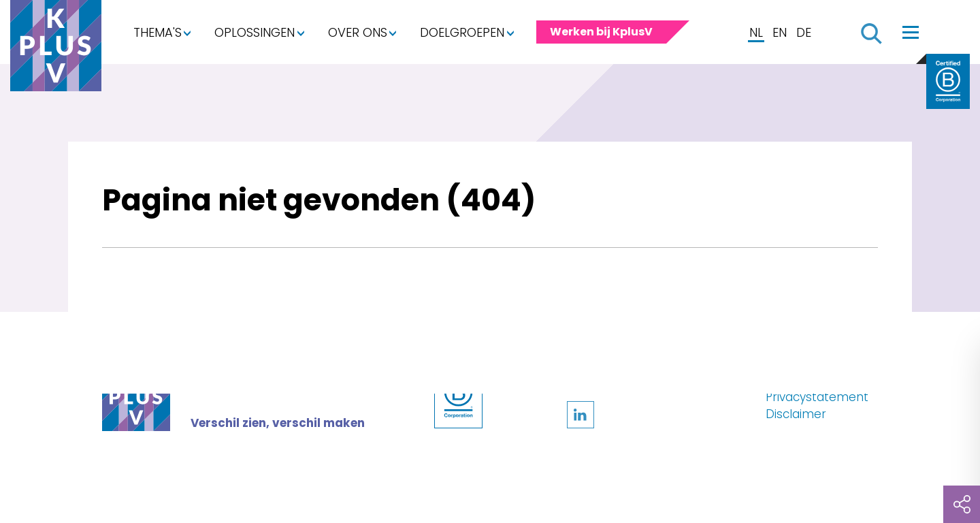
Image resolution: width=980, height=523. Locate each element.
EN (780, 32)
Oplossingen (255, 32)
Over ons (358, 32)
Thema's (158, 32)
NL (756, 32)
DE (804, 32)
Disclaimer (796, 414)
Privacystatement (817, 397)
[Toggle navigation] (911, 32)
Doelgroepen (462, 32)
